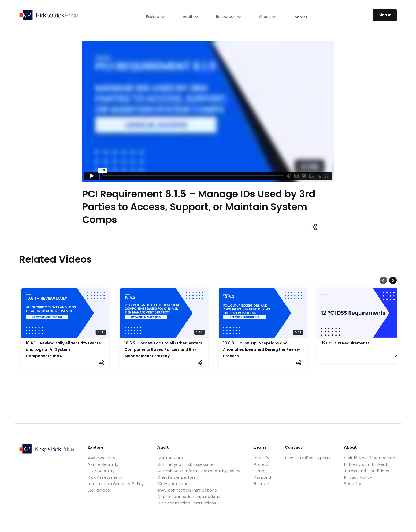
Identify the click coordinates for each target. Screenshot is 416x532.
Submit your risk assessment (188, 464)
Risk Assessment (105, 477)
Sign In (385, 15)
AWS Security (101, 458)
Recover (262, 484)
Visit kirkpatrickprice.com (370, 458)
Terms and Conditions (367, 471)
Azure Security (103, 464)
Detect (260, 471)
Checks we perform (178, 477)
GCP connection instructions (187, 503)
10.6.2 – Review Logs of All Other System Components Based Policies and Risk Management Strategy (163, 349)
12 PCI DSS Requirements (346, 343)
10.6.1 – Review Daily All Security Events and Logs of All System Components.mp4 (63, 349)
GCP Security (101, 471)
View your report (175, 484)
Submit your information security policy (199, 471)
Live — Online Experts (308, 458)
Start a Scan (170, 458)
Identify (261, 458)
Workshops (99, 490)
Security (352, 484)
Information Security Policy (116, 484)
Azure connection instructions (189, 496)
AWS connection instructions (187, 490)
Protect (261, 464)
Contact (300, 17)
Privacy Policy (358, 477)
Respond (262, 477)
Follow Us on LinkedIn (367, 464)
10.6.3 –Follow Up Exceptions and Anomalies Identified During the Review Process (261, 349)
